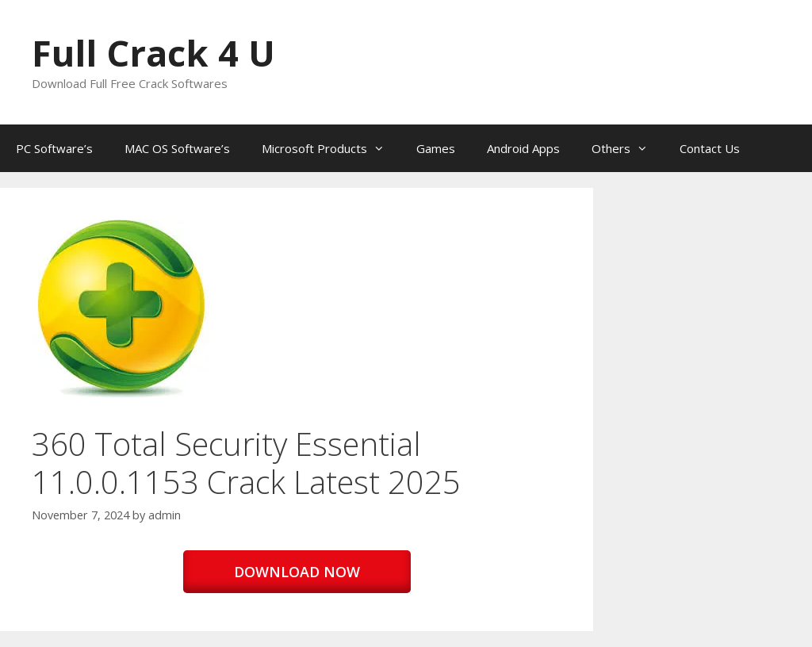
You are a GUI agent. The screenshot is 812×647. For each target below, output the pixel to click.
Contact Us (710, 148)
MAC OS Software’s (177, 148)
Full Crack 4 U (153, 53)
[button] (121, 309)
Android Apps (523, 148)
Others (628, 148)
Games (436, 148)
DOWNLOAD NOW (297, 572)
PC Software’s (54, 148)
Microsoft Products (331, 148)
